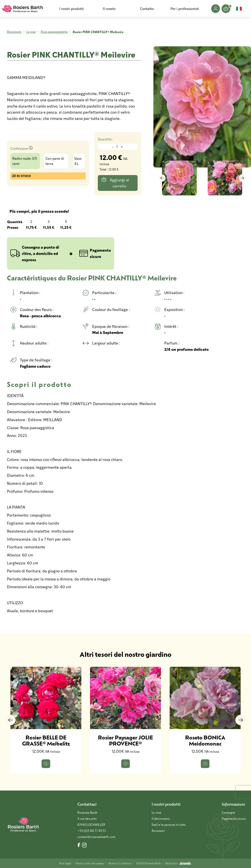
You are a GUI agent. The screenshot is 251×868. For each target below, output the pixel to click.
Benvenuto (14, 32)
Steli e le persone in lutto (169, 825)
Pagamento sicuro (234, 819)
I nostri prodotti (72, 9)
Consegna (228, 812)
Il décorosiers (161, 819)
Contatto (147, 9)
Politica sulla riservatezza (90, 863)
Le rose (31, 32)
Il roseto (109, 9)
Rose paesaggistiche (54, 32)
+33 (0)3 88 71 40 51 (92, 831)
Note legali (65, 863)
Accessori (158, 831)
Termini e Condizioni (120, 863)
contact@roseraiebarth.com (96, 837)
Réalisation (179, 863)
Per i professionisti (185, 9)
